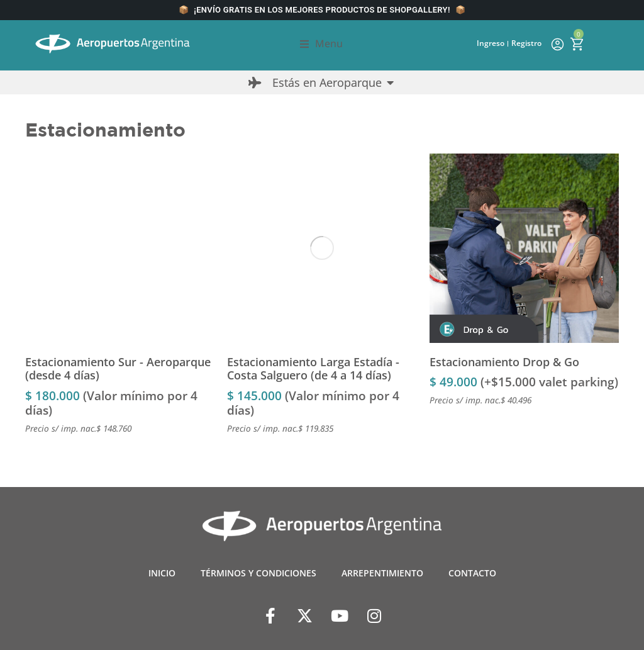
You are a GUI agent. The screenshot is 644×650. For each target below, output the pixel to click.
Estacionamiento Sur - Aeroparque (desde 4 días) (118, 369)
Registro (526, 43)
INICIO (162, 573)
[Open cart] (577, 44)
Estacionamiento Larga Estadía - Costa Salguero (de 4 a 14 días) (313, 369)
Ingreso (491, 43)
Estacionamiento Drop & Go (504, 362)
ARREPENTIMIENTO (382, 573)
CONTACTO (472, 573)
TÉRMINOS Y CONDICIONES (258, 573)
